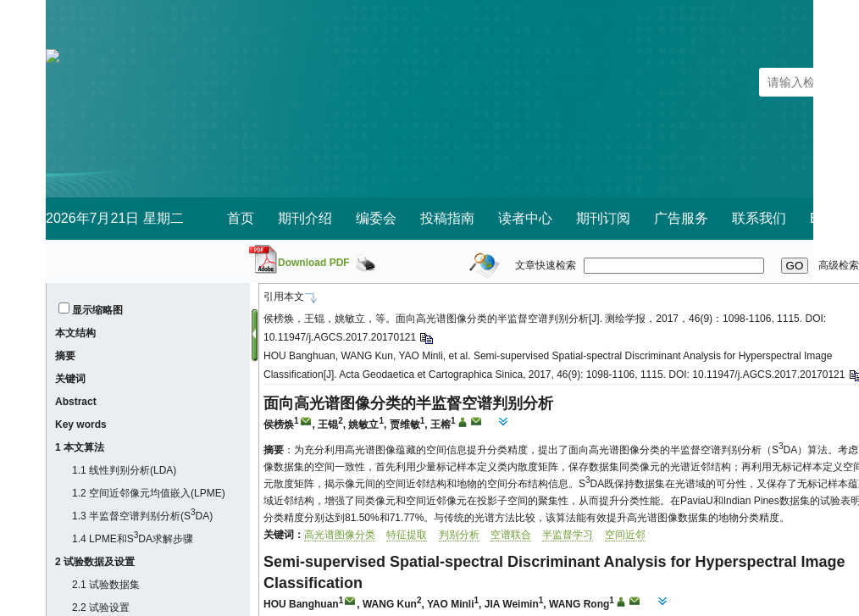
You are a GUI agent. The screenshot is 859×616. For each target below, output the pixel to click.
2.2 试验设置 (101, 608)
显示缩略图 (97, 310)
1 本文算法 (80, 447)
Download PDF (314, 263)
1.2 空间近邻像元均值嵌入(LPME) (149, 493)
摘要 (65, 356)
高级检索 (839, 265)
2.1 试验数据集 (106, 585)
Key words (81, 425)
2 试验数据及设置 (95, 562)
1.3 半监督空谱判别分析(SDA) (142, 516)
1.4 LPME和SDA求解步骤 (133, 539)
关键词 (70, 379)
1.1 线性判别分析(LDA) (124, 470)
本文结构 (75, 333)
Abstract (76, 402)
